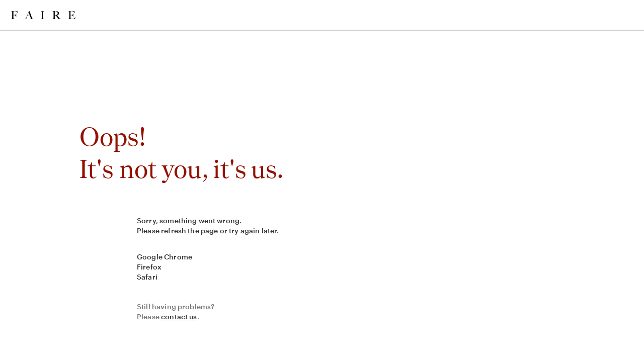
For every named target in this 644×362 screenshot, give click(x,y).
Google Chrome (165, 257)
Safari (147, 277)
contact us (179, 316)
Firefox (149, 267)
